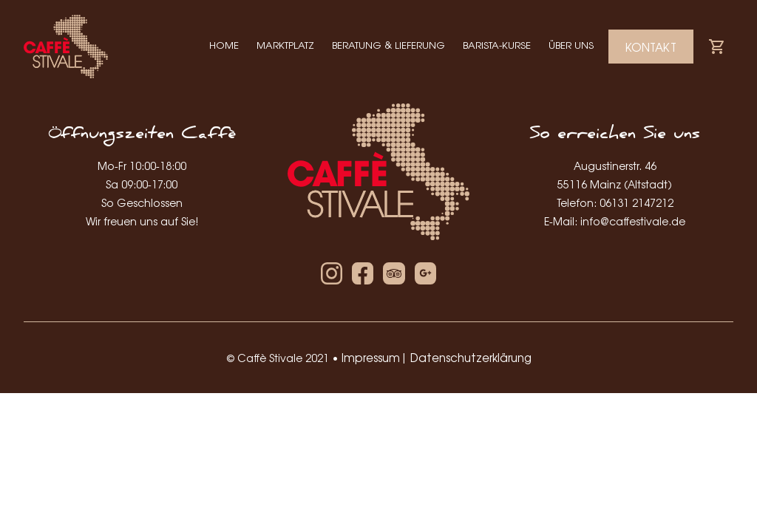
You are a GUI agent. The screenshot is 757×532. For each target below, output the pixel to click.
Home (224, 45)
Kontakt (651, 47)
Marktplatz (285, 45)
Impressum (371, 357)
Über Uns (571, 45)
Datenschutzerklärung (471, 357)
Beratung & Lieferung (388, 45)
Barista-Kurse (497, 45)
